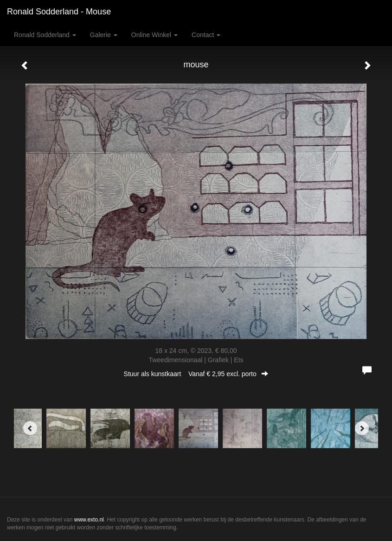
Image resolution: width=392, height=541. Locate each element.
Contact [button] (206, 35)
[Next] (362, 428)
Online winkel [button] (154, 35)
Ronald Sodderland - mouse (59, 12)
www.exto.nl (89, 520)
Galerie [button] (104, 35)
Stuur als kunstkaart (196, 374)
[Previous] (30, 428)
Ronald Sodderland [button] (45, 35)
